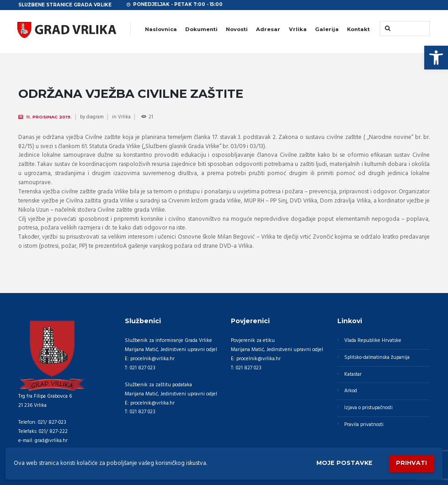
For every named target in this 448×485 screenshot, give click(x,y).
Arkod (351, 391)
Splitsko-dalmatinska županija (377, 357)
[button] (436, 58)
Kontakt (358, 29)
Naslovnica (161, 29)
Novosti (237, 29)
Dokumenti (201, 29)
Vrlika (298, 29)
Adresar (268, 29)
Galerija (327, 29)
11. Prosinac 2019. (49, 117)
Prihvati (411, 463)
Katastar (353, 374)
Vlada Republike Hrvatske (373, 340)
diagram (95, 117)
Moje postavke (344, 463)
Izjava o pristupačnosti (369, 408)
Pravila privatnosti (364, 425)
